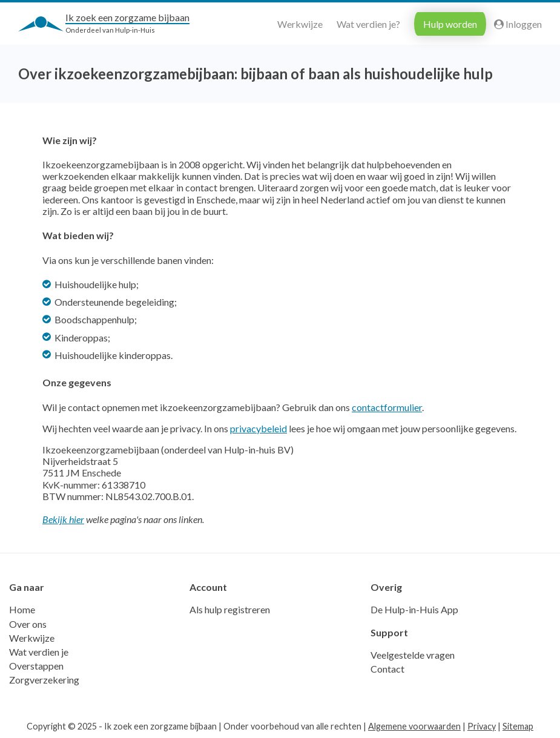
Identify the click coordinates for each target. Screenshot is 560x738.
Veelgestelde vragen (413, 655)
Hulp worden (450, 24)
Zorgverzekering (44, 680)
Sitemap (518, 726)
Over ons (28, 624)
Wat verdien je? (368, 24)
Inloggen (518, 24)
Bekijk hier (63, 519)
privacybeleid (259, 428)
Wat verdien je (39, 652)
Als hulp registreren (230, 609)
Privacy (482, 726)
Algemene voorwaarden (414, 726)
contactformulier (387, 407)
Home (22, 609)
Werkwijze (300, 24)
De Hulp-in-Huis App (414, 609)
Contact (387, 669)
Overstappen (36, 666)
